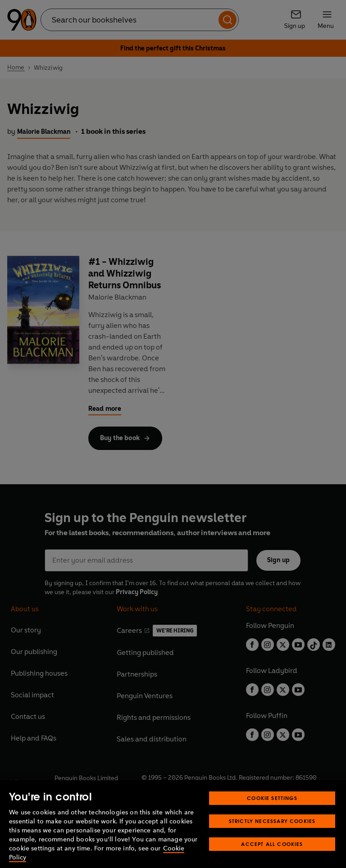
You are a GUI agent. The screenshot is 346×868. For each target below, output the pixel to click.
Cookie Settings (272, 810)
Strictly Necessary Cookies (272, 833)
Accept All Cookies (272, 856)
